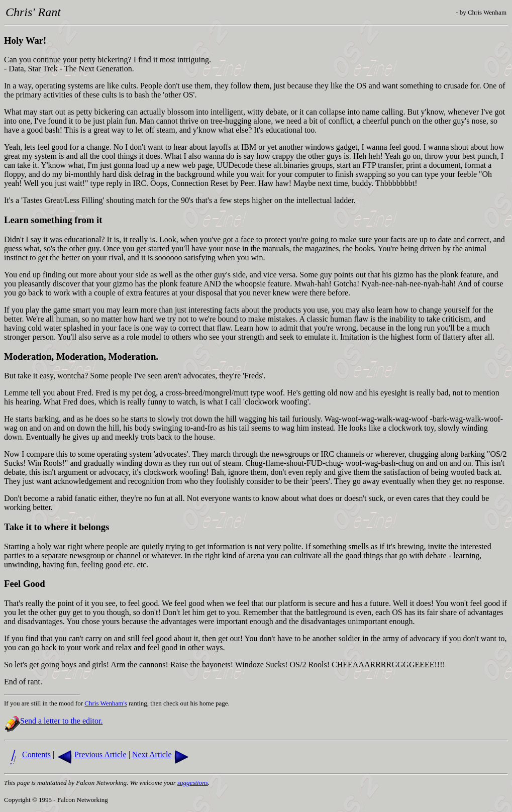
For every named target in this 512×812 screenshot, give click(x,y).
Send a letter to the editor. (61, 721)
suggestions (193, 783)
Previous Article (100, 754)
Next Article (152, 754)
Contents (36, 754)
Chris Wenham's (106, 703)
